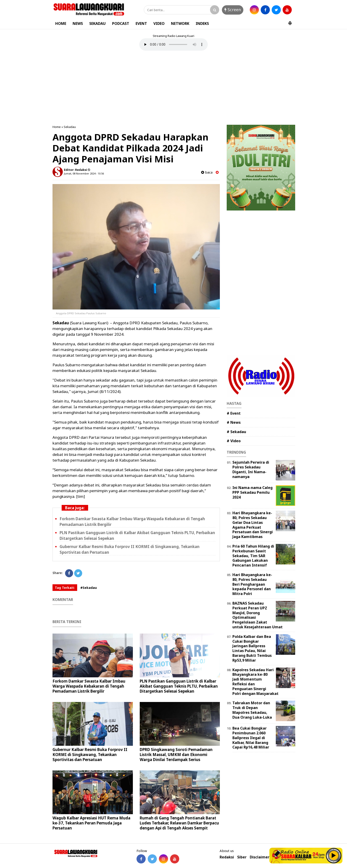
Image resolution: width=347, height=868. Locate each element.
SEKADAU (97, 23)
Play (334, 855)
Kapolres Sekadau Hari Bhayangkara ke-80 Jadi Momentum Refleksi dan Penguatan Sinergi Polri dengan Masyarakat (255, 682)
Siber (242, 857)
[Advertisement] (173, 88)
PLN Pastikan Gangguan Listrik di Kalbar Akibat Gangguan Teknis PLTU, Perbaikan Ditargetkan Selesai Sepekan (179, 686)
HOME (61, 23)
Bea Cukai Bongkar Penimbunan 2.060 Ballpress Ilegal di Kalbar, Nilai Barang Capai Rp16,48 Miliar (251, 738)
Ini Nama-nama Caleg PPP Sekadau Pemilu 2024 (252, 492)
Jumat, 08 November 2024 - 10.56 (84, 173)
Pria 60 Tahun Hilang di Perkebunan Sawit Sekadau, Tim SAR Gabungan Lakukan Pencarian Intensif (253, 556)
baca (207, 172)
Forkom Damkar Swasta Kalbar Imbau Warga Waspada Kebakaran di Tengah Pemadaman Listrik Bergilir (89, 686)
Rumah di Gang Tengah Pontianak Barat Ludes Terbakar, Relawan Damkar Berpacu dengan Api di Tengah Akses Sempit (179, 823)
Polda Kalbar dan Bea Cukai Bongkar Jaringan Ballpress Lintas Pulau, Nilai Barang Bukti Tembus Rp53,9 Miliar (252, 648)
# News (234, 422)
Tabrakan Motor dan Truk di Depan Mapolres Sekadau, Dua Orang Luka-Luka (252, 710)
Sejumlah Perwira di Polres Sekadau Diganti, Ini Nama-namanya (251, 469)
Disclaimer (260, 857)
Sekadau (70, 127)
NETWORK (180, 23)
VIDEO (159, 23)
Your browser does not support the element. (173, 44)
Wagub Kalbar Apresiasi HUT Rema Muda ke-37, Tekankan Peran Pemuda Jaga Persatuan (91, 823)
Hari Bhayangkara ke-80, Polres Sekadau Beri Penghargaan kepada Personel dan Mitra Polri (252, 584)
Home (57, 127)
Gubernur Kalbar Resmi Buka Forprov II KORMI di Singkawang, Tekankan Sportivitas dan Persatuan (90, 755)
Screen (233, 10)
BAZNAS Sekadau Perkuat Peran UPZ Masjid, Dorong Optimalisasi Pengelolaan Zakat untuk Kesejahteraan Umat (258, 615)
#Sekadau (89, 588)
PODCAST (121, 23)
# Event (234, 413)
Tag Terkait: (65, 588)
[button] (290, 21)
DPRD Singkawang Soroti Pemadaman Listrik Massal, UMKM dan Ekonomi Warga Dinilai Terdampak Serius (176, 755)
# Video (234, 441)
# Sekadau (236, 432)
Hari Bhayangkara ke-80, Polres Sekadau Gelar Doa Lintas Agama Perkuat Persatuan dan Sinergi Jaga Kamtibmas (253, 525)
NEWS (78, 23)
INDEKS (202, 23)
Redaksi (227, 857)
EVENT (141, 23)
